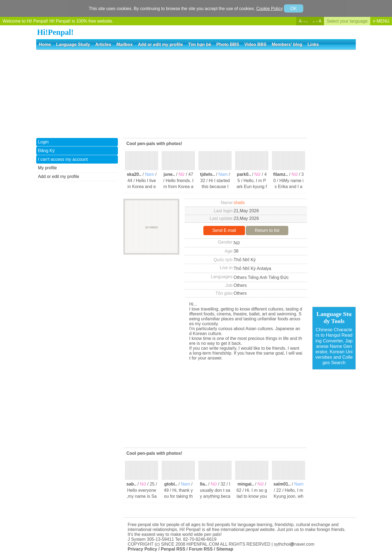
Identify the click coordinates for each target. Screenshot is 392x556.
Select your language (347, 21)
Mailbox (125, 44)
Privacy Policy (143, 549)
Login (43, 142)
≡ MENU (381, 21)
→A (317, 21)
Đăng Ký (46, 151)
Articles (103, 44)
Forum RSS (201, 549)
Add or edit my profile (160, 44)
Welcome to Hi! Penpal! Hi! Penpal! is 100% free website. (58, 21)
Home (45, 44)
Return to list (267, 230)
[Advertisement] (196, 93)
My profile (47, 168)
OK (294, 9)
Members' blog (287, 44)
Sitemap (225, 549)
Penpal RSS (173, 549)
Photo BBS (228, 44)
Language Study (73, 44)
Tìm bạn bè (200, 44)
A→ (303, 21)
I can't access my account (63, 159)
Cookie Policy (269, 9)
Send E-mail (224, 230)
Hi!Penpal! (55, 32)
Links (313, 44)
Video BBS (256, 44)
